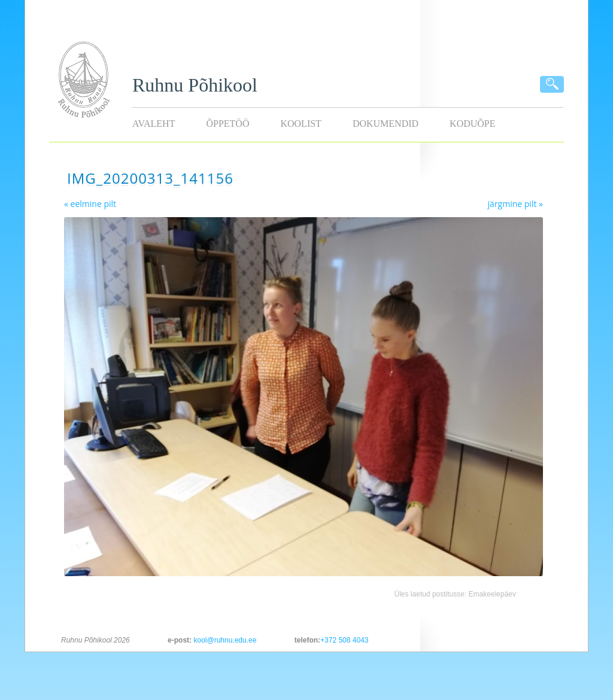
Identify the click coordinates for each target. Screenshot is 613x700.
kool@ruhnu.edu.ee (225, 640)
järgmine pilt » (515, 204)
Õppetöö (227, 124)
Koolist (301, 124)
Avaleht (154, 124)
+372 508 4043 (344, 640)
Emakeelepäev (492, 594)
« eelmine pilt (90, 204)
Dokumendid (386, 124)
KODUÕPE (472, 124)
